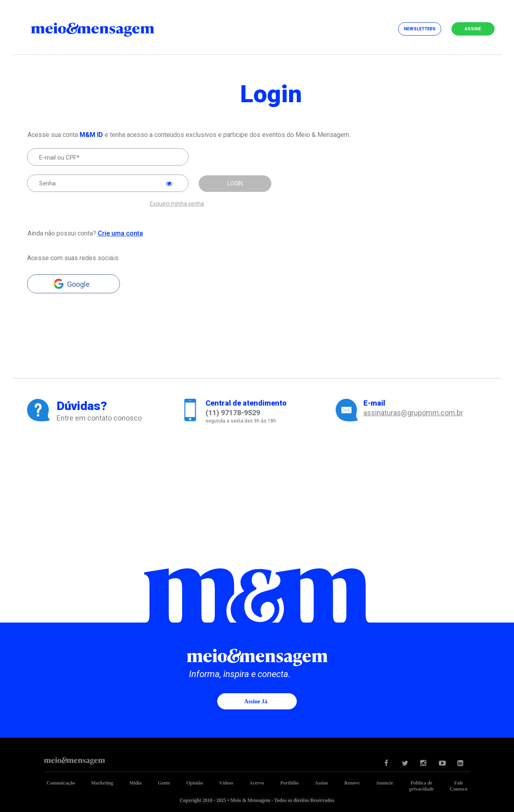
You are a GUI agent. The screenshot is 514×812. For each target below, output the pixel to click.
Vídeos (226, 783)
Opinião (194, 783)
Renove (352, 783)
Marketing (102, 783)
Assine (473, 29)
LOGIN (235, 183)
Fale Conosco (458, 786)
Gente (164, 783)
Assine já (256, 701)
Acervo (257, 783)
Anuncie (385, 783)
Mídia (135, 783)
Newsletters (420, 29)
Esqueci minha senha (177, 203)
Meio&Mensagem (100, 28)
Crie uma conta (120, 233)
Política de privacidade (422, 786)
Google (78, 284)
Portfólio (289, 783)
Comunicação (61, 783)
